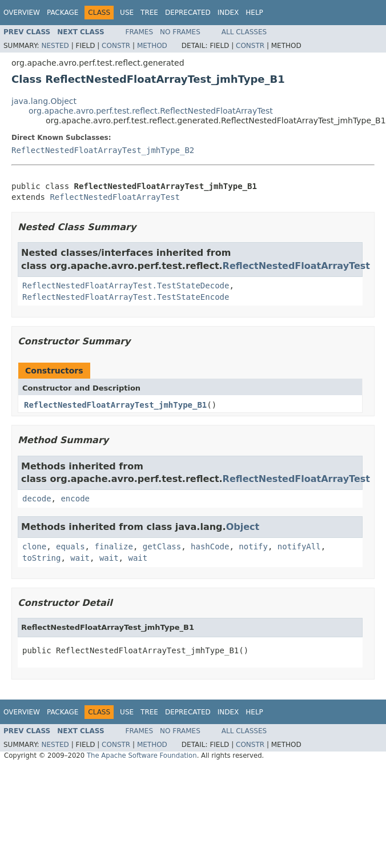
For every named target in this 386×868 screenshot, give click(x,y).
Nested (55, 46)
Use (127, 13)
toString (41, 558)
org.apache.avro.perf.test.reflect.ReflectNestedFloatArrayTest (151, 111)
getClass (162, 546)
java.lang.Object (44, 101)
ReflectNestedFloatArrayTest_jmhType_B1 (115, 405)
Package (63, 13)
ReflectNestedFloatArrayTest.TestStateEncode (126, 297)
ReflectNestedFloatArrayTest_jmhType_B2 (103, 150)
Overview (22, 13)
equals (71, 546)
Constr (116, 46)
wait (80, 558)
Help (254, 13)
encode (75, 499)
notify (253, 546)
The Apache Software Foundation (142, 756)
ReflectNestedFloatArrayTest (115, 197)
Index (228, 13)
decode (37, 499)
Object (243, 527)
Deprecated (188, 13)
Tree (149, 13)
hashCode (210, 546)
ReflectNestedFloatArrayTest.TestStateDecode (126, 286)
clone (34, 546)
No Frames (180, 32)
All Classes (244, 32)
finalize (113, 546)
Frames (140, 32)
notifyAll (299, 546)
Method (152, 46)
